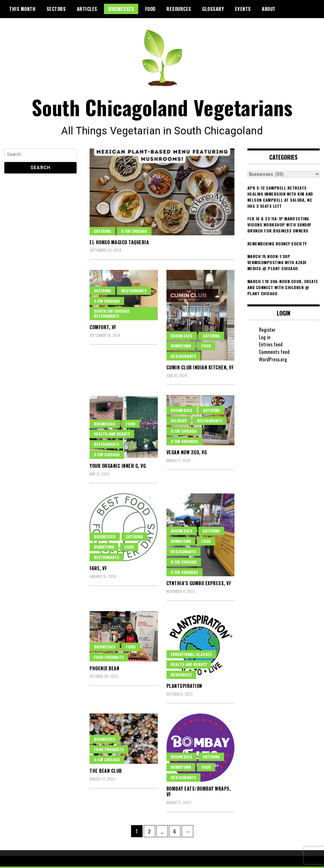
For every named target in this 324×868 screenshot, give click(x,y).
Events (243, 9)
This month (22, 9)
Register (267, 331)
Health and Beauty (112, 435)
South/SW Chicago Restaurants (112, 315)
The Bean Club (106, 772)
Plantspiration (184, 687)
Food (150, 9)
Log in (265, 338)
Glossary (213, 9)
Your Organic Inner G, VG (118, 467)
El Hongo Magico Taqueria (119, 244)
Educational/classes (191, 656)
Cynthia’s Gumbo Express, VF (199, 585)
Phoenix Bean (104, 670)
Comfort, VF (103, 329)
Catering (102, 232)
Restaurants (134, 292)
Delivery (179, 422)
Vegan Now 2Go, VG (187, 454)
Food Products (109, 658)
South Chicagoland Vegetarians (162, 108)
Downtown (181, 347)
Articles (87, 9)
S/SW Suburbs (184, 443)
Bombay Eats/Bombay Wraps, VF (199, 793)
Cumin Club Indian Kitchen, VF (200, 369)
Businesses (121, 9)
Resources (179, 9)
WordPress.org (273, 360)
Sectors (56, 9)
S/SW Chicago (134, 232)
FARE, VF (98, 570)
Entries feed (271, 346)
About (269, 9)
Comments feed (274, 353)
